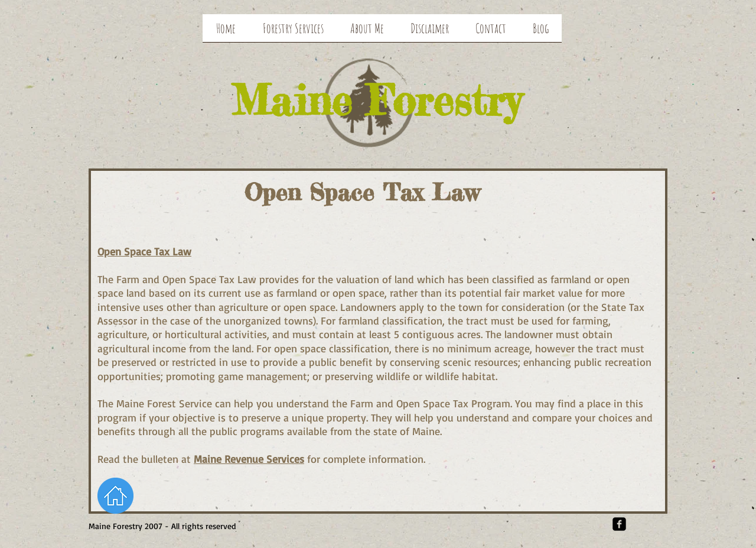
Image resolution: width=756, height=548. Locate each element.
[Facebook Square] (619, 524)
